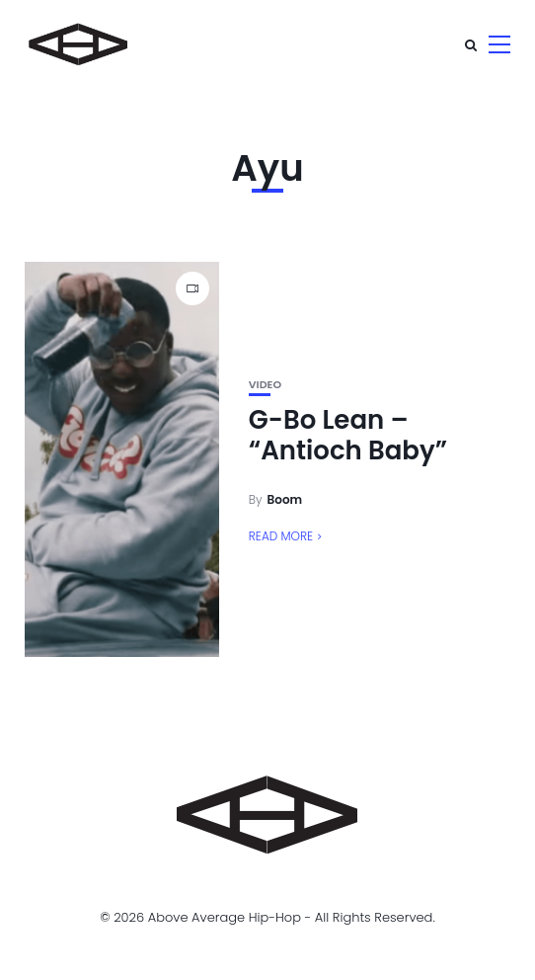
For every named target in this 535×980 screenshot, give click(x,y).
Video (265, 385)
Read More (281, 536)
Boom (285, 499)
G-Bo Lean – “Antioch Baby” (348, 435)
